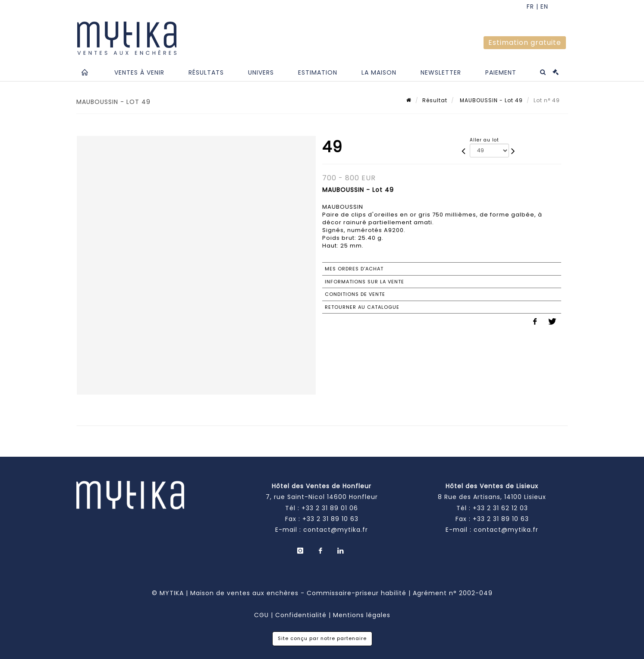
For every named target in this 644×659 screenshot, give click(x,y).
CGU (261, 615)
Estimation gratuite (525, 42)
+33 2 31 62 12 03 (500, 508)
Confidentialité (301, 615)
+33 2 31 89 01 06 (330, 508)
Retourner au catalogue (362, 307)
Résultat (435, 100)
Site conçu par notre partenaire (322, 638)
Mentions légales (362, 615)
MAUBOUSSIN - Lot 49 (490, 100)
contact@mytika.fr (336, 530)
